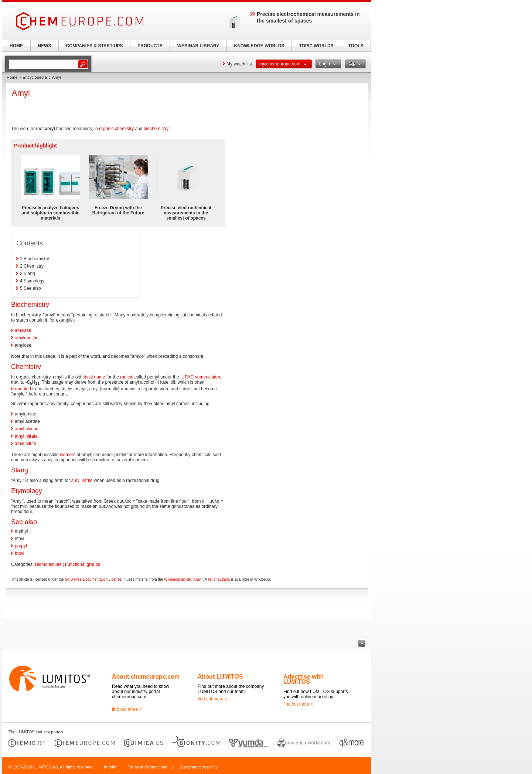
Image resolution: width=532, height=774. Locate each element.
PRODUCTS (150, 46)
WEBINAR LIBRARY (198, 46)
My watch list (239, 64)
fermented (21, 389)
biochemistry (156, 129)
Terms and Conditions (147, 767)
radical (127, 377)
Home (12, 77)
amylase (23, 330)
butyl (19, 553)
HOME (16, 46)
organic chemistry (116, 129)
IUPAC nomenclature (201, 377)
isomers (68, 455)
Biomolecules (48, 564)
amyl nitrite (25, 444)
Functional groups (83, 564)
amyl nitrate (26, 436)
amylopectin (27, 338)
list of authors (219, 579)
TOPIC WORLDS (316, 46)
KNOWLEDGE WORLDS (259, 46)
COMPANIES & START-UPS (94, 46)
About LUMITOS (220, 677)
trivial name (94, 377)
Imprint (110, 767)
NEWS (45, 46)
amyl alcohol (27, 429)
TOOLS (356, 46)
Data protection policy (198, 767)
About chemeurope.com (146, 677)
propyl (21, 546)
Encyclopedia (35, 77)
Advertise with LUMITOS (303, 679)
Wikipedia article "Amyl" (183, 579)
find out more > (127, 709)
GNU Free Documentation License (93, 579)
